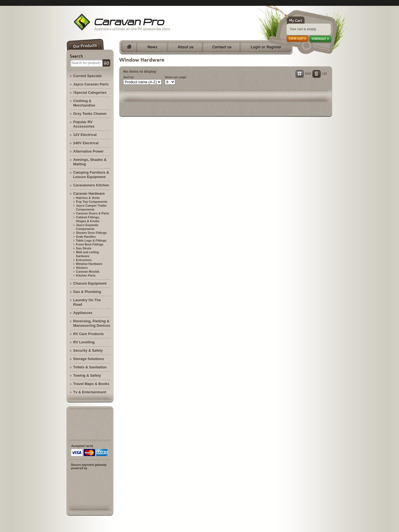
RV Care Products (88, 334)
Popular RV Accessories (84, 124)
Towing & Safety (87, 375)
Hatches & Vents (88, 198)
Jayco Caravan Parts (91, 84)
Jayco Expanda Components (87, 227)
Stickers (82, 268)
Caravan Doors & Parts (93, 213)
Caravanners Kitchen (91, 185)
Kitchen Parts (86, 275)
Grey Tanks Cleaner (90, 114)
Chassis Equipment (90, 283)
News (152, 47)
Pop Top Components (92, 202)
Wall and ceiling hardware (87, 254)
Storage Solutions (89, 359)
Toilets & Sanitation (90, 367)
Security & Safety (88, 350)
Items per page (176, 77)
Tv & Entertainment (90, 392)
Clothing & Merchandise (84, 103)
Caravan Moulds (88, 272)
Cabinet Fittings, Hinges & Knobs (88, 219)
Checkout (320, 39)
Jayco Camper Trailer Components (91, 207)
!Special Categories (90, 93)
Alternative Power (88, 151)
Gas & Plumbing (87, 292)
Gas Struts (84, 248)
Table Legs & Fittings (91, 240)
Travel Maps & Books (91, 384)
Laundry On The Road (87, 302)
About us (185, 47)
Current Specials (87, 76)
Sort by (129, 77)
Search (76, 56)
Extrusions (84, 260)
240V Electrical (86, 143)
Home (128, 47)
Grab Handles (86, 237)
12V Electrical (85, 135)
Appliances (83, 313)
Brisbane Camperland (119, 22)
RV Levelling (84, 342)
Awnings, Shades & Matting (90, 162)
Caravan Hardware (89, 193)
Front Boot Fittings (90, 244)
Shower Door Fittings (91, 233)
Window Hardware (89, 264)
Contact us (222, 47)
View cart (298, 39)
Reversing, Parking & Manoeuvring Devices (92, 323)
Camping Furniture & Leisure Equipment (91, 175)
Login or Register (267, 47)
